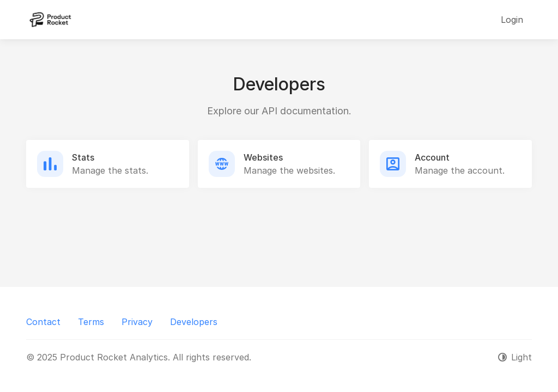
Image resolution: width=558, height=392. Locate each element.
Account (432, 157)
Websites (263, 157)
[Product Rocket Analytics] (51, 20)
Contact (43, 322)
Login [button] (512, 20)
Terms (91, 322)
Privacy (137, 322)
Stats (83, 157)
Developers (194, 322)
